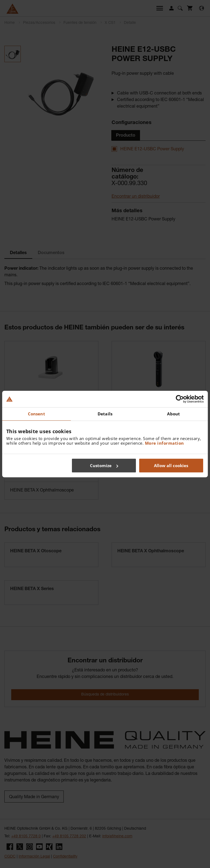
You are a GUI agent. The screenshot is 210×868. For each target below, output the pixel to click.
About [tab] (173, 414)
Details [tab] (105, 414)
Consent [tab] (37, 414)
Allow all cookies (171, 465)
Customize (104, 465)
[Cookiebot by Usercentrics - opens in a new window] (180, 399)
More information (164, 443)
